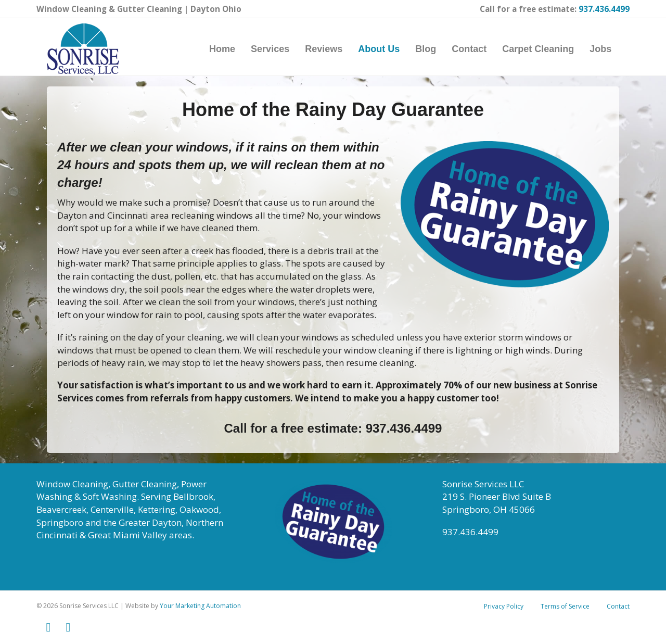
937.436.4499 (604, 9)
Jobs (611, 49)
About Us (389, 49)
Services (280, 49)
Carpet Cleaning (548, 49)
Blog (436, 49)
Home (233, 49)
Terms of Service (565, 611)
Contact (479, 49)
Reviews (334, 49)
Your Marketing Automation (200, 611)
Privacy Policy (504, 611)
